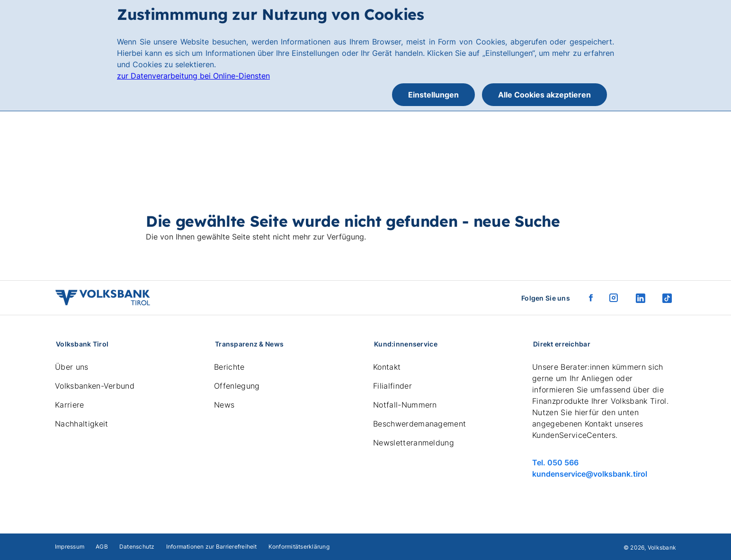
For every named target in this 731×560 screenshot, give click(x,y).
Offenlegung (237, 386)
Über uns (72, 367)
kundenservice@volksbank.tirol (590, 474)
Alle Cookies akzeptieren (544, 95)
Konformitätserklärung (299, 547)
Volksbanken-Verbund (95, 386)
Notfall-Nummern (405, 405)
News (224, 405)
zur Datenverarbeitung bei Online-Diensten (193, 76)
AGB (102, 547)
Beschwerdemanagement (419, 424)
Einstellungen (433, 95)
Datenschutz (137, 547)
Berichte (229, 367)
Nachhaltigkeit (81, 424)
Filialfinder (392, 386)
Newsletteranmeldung (414, 443)
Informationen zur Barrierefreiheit (212, 547)
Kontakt (387, 367)
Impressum (70, 547)
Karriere (70, 405)
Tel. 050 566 (555, 462)
